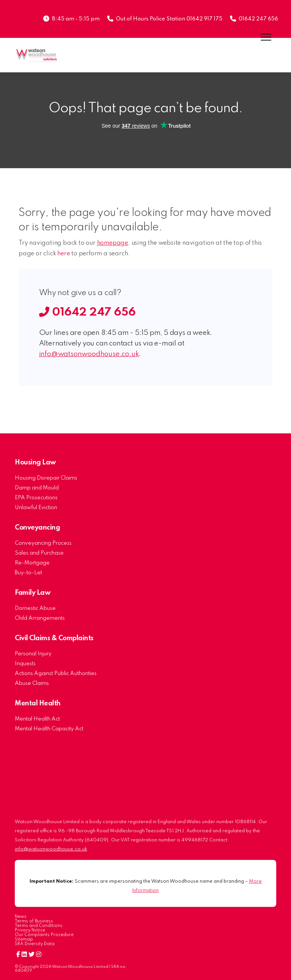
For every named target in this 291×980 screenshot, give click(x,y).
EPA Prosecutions (36, 498)
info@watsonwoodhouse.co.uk (89, 354)
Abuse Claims (32, 683)
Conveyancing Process (43, 543)
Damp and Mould (37, 488)
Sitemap (24, 939)
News (21, 917)
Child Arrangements (40, 618)
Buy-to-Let (28, 573)
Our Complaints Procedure (44, 935)
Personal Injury (33, 654)
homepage (113, 243)
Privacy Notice (30, 930)
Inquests (25, 664)
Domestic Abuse (35, 608)
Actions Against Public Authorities (56, 674)
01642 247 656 (258, 19)
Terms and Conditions (39, 926)
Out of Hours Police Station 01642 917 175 (169, 19)
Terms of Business (34, 921)
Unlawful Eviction (36, 508)
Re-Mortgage (32, 563)
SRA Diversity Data (35, 944)
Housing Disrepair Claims (46, 478)
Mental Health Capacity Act (49, 729)
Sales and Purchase (39, 553)
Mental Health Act (37, 719)
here (63, 254)
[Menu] (266, 37)
